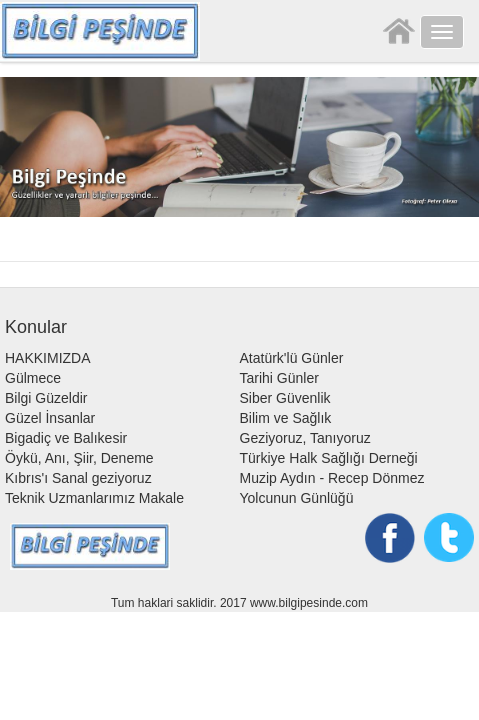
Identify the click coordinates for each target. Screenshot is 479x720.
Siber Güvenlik (285, 398)
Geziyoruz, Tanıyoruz (305, 438)
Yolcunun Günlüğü (297, 498)
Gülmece (33, 378)
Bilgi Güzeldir (46, 398)
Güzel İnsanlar (50, 418)
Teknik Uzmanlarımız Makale (94, 498)
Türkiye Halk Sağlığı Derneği (329, 458)
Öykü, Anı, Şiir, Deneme (79, 458)
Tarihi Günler (279, 378)
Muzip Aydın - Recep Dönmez (332, 478)
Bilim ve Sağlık (286, 418)
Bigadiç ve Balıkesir (66, 438)
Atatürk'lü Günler (292, 358)
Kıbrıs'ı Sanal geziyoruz (78, 478)
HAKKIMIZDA (48, 358)
